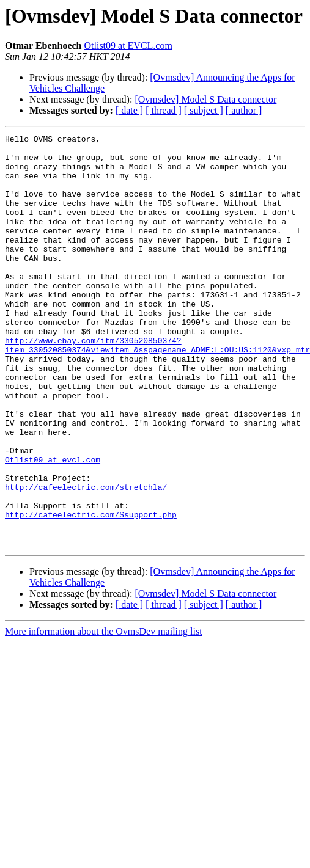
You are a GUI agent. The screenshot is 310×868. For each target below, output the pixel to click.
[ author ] (244, 110)
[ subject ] (204, 110)
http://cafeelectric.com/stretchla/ (86, 558)
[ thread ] (164, 110)
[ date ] (129, 110)
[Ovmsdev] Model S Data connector (205, 99)
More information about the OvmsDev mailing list (104, 714)
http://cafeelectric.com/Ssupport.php (91, 591)
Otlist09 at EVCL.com (128, 46)
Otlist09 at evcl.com (53, 525)
